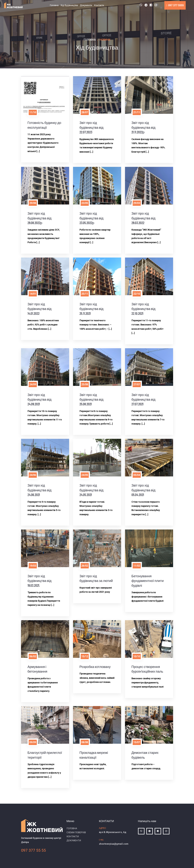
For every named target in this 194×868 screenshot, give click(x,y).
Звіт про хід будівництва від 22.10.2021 (144, 309)
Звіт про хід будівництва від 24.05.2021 (92, 490)
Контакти (99, 5)
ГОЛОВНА (72, 828)
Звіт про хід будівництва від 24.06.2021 (40, 490)
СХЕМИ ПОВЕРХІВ (76, 832)
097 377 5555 (175, 5)
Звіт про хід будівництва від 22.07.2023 (92, 127)
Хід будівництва (69, 5)
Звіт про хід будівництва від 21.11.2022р (144, 127)
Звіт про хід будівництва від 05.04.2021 (144, 490)
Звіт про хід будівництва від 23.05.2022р (92, 218)
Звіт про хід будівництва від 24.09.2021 (40, 399)
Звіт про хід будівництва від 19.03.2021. (40, 581)
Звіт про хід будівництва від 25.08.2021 (92, 399)
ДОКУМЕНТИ (74, 840)
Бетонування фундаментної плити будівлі (148, 581)
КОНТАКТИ (73, 836)
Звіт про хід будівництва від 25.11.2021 (92, 309)
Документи (86, 5)
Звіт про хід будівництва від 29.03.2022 (144, 218)
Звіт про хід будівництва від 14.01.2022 (40, 309)
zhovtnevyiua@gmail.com (114, 844)
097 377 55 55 (33, 850)
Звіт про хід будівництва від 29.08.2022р (40, 218)
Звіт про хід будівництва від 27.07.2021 (144, 399)
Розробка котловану (95, 667)
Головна (54, 5)
